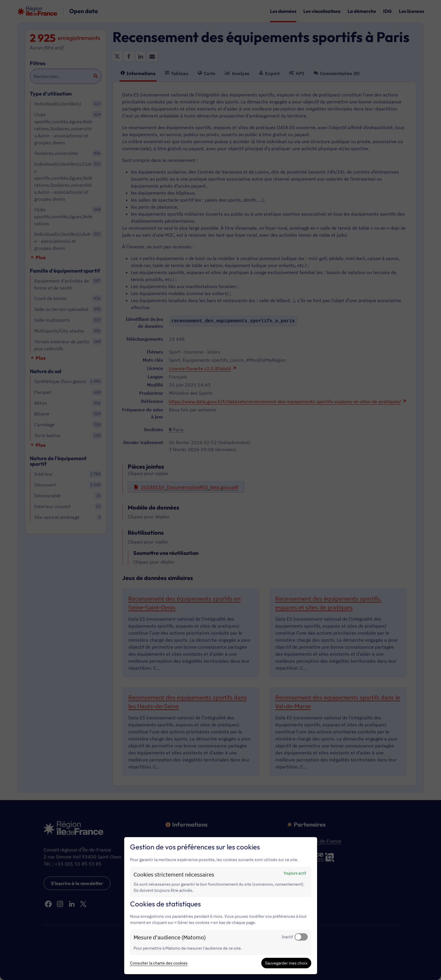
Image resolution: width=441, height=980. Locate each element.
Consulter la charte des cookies (159, 963)
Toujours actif (295, 873)
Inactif (287, 937)
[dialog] (221, 906)
